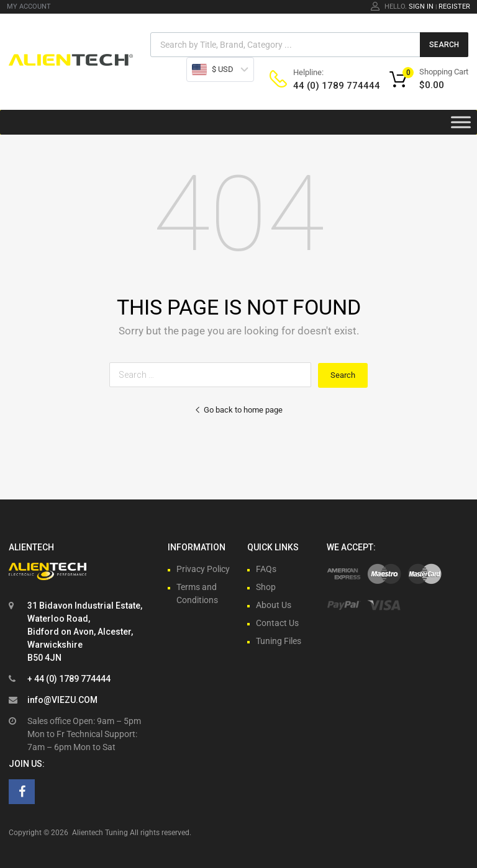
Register (454, 7)
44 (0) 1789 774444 (324, 86)
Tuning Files (279, 641)
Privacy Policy (203, 569)
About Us (274, 605)
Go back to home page (238, 410)
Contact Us (277, 623)
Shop (266, 587)
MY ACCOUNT (29, 7)
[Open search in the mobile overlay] (309, 45)
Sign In (421, 7)
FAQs (266, 569)
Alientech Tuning (100, 833)
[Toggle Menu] (461, 122)
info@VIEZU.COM (62, 700)
